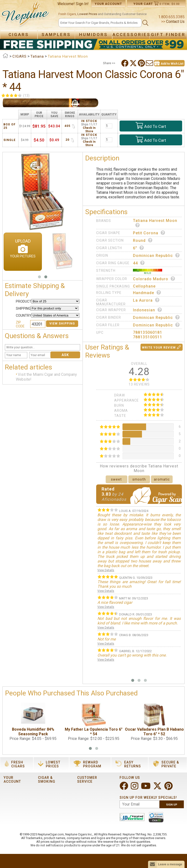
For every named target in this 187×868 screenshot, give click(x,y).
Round (143, 240)
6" (139, 248)
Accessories (132, 35)
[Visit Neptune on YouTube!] (146, 788)
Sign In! (82, 4)
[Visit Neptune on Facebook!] (124, 788)
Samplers (56, 35)
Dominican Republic (156, 255)
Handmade (147, 293)
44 (139, 263)
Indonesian (148, 310)
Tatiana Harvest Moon (155, 223)
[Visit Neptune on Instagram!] (135, 788)
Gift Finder (168, 35)
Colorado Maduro (154, 279)
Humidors (93, 35)
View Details (106, 570)
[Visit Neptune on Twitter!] (158, 788)
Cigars (19, 35)
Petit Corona (149, 233)
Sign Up (172, 805)
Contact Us (175, 22)
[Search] (100, 23)
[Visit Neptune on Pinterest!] (169, 788)
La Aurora (146, 300)
